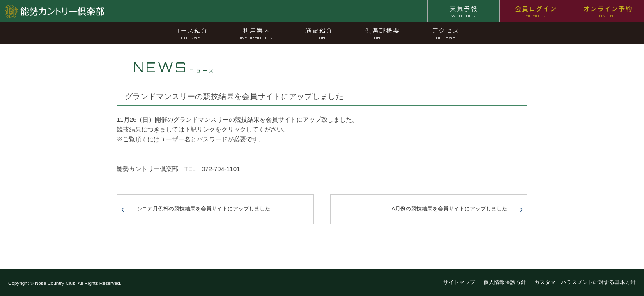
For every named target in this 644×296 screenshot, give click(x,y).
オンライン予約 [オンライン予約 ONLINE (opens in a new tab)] (608, 11)
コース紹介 (191, 33)
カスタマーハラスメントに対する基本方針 (585, 282)
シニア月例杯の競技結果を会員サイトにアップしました (204, 209)
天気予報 (464, 11)
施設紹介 (319, 33)
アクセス (446, 33)
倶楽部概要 (383, 33)
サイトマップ (459, 282)
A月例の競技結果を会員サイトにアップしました (449, 209)
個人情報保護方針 (505, 282)
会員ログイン (536, 11)
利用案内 (257, 33)
